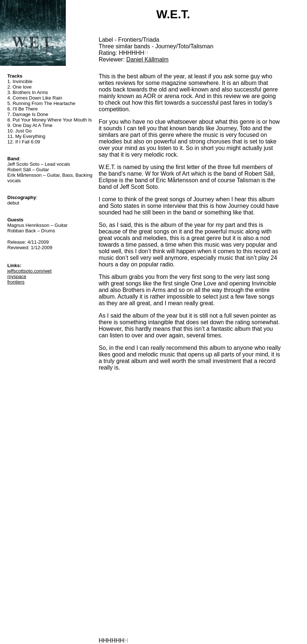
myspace (17, 276)
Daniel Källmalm (148, 59)
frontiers (16, 282)
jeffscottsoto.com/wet (29, 271)
